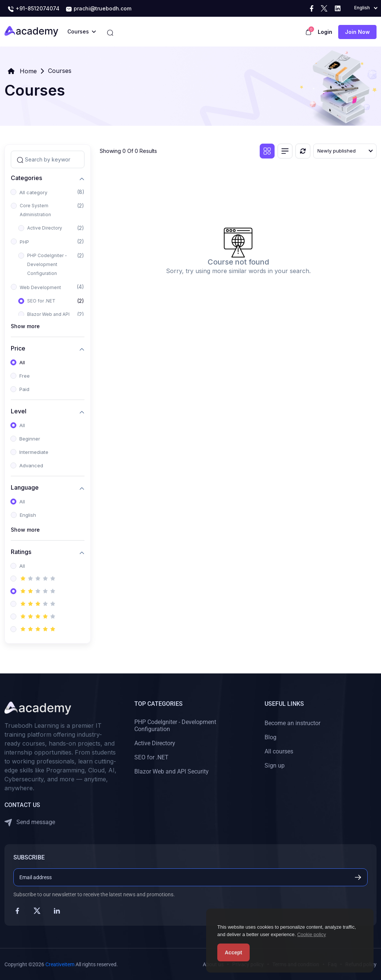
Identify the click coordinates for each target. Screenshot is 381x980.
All (22, 362)
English (28, 515)
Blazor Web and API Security (172, 771)
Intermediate (34, 452)
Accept (233, 952)
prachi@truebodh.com (98, 9)
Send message (30, 822)
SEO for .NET (41, 301)
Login (325, 32)
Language (25, 487)
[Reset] (303, 151)
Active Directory (45, 228)
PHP (24, 242)
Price (18, 348)
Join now (357, 32)
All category (33, 192)
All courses (279, 751)
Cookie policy (312, 934)
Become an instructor (292, 723)
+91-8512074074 (33, 9)
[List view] (285, 151)
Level (19, 411)
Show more (25, 326)
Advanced (31, 465)
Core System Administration (35, 210)
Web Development (40, 287)
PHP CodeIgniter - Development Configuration (47, 264)
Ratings (21, 552)
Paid (24, 389)
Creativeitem (60, 964)
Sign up (275, 766)
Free (25, 376)
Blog (270, 737)
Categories (26, 178)
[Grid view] (267, 151)
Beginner (30, 439)
